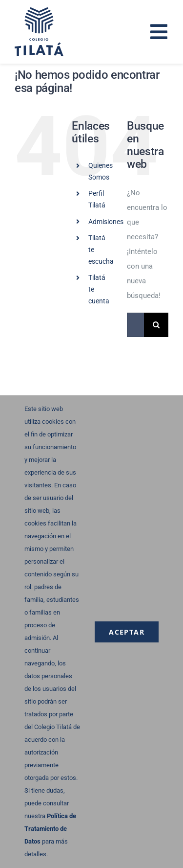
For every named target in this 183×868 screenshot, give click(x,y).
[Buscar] (156, 325)
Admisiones (106, 222)
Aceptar (127, 632)
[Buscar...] (135, 325)
